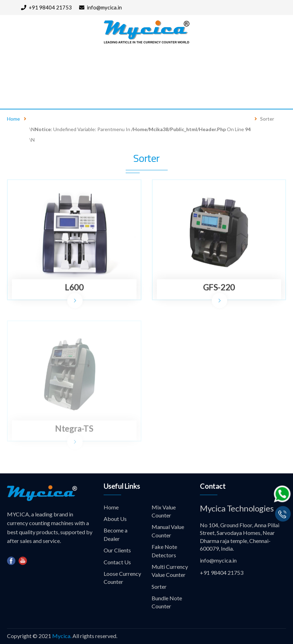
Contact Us (22, 94)
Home (13, 63)
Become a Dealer (163, 63)
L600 (74, 288)
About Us (53, 63)
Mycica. (62, 636)
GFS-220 (219, 288)
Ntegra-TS (74, 430)
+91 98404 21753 (46, 7)
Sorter (159, 586)
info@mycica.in (100, 7)
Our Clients (221, 63)
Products (98, 63)
